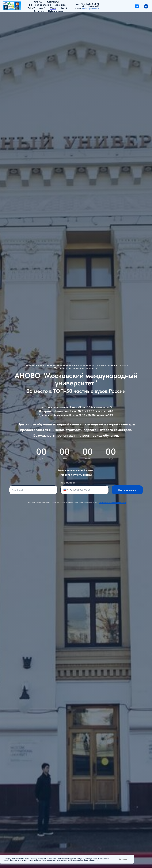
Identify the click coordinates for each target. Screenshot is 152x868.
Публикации (55, 11)
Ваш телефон (68, 483)
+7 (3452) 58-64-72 (90, 4)
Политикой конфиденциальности (113, 502)
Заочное (60, 5)
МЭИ (42, 8)
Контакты (53, 2)
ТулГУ (64, 8)
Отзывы (39, 11)
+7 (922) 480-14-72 (91, 6)
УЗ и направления (40, 5)
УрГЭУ (31, 8)
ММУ (53, 8)
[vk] (146, 6)
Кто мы (38, 2)
